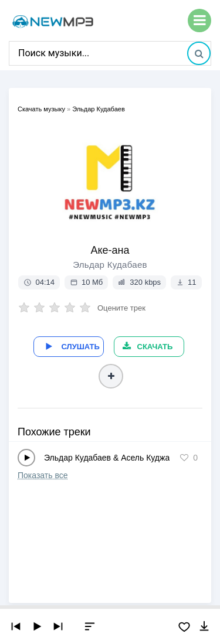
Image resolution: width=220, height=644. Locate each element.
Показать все (43, 475)
